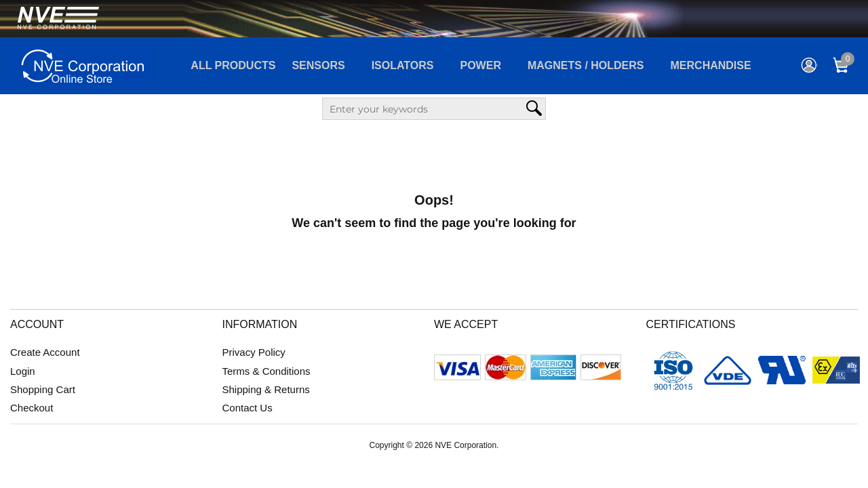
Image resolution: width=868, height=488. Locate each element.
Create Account (45, 352)
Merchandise (711, 65)
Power (481, 65)
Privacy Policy (254, 352)
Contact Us (248, 408)
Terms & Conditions (267, 371)
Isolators (403, 65)
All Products (233, 65)
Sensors (318, 65)
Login (23, 371)
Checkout (32, 408)
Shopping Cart (43, 389)
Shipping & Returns (266, 389)
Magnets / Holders (586, 65)
